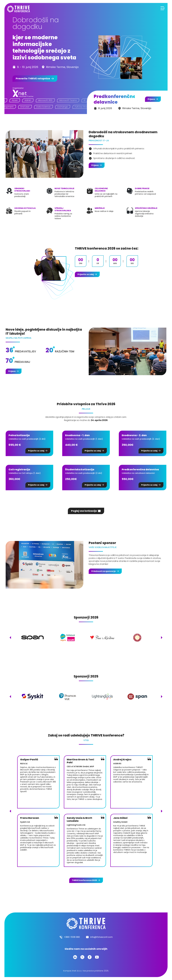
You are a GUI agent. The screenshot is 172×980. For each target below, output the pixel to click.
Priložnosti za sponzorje (104, 571)
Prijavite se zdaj (86, 274)
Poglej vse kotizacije (84, 511)
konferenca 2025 (84, 880)
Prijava (151, 99)
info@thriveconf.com (101, 937)
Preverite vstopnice (33, 78)
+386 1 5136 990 (72, 937)
